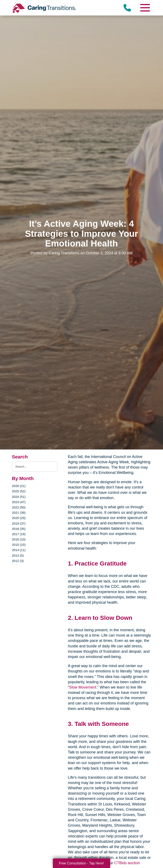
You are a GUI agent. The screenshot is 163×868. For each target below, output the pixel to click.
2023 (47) (19, 502)
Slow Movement (83, 687)
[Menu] (145, 8)
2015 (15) (19, 545)
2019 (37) (19, 523)
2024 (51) (19, 497)
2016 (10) (19, 539)
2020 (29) (19, 518)
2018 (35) (19, 529)
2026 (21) (19, 486)
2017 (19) (19, 534)
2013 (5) (18, 555)
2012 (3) (18, 561)
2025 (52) (19, 491)
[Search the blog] (35, 467)
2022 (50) (19, 507)
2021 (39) (19, 513)
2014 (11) (19, 550)
